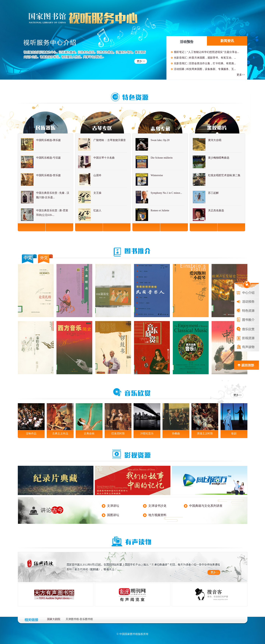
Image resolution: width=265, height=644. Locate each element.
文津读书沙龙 (157, 506)
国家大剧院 (54, 619)
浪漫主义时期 (205, 434)
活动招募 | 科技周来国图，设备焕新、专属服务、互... (205, 69)
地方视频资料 (157, 515)
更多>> (241, 75)
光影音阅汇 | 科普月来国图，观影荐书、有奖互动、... (205, 58)
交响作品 (31, 434)
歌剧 (234, 434)
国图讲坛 (113, 515)
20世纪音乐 (147, 434)
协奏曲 (176, 434)
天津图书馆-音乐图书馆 (79, 619)
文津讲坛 (113, 506)
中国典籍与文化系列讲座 (206, 506)
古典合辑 (89, 434)
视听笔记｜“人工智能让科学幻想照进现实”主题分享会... (206, 52)
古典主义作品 (60, 434)
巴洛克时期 (118, 434)
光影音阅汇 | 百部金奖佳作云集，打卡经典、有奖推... (205, 63)
